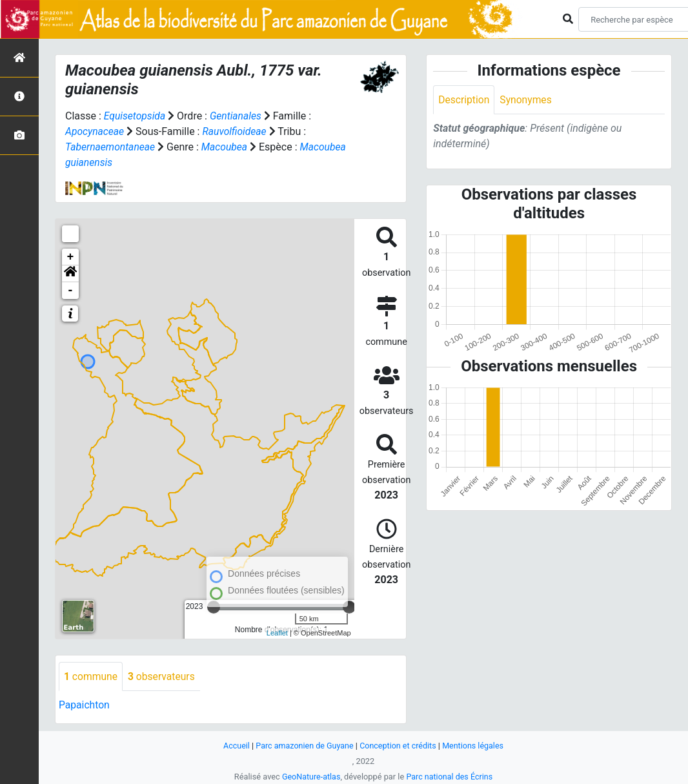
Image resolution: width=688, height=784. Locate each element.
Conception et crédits (399, 746)
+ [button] (71, 257)
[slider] (349, 607)
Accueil (234, 746)
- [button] (71, 291)
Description (464, 100)
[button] (70, 274)
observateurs (163, 676)
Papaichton (85, 706)
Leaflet (277, 633)
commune (91, 676)
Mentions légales (475, 746)
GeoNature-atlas (310, 777)
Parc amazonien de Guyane (304, 746)
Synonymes (527, 100)
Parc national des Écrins (450, 777)
